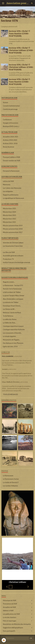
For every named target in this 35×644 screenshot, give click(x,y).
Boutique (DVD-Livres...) (11, 126)
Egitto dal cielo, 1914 (10, 347)
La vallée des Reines (10, 319)
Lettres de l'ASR (8, 181)
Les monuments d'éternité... (12, 333)
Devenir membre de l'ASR (11, 161)
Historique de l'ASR (10, 600)
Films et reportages (10, 621)
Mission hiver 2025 (9, 209)
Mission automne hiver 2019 (13, 226)
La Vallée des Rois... (9, 323)
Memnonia (7, 185)
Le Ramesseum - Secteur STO (13, 285)
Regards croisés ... (9, 282)
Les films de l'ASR (9, 252)
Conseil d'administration (11, 106)
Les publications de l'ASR (11, 614)
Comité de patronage (10, 109)
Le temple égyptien (9, 336)
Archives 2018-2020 (10, 140)
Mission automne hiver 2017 (13, 232)
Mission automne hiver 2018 (13, 229)
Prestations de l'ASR (10, 604)
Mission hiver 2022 (9, 219)
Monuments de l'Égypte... (11, 340)
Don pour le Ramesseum (11, 171)
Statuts (6, 102)
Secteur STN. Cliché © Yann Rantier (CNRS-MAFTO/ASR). (20, 34)
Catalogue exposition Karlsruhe (14, 330)
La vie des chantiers (10, 617)
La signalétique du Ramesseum (13, 198)
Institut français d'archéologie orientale (17, 262)
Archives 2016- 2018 (10, 144)
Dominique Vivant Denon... (12, 306)
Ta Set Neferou (8, 316)
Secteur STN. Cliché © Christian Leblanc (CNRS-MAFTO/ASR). (21, 50)
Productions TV (8, 259)
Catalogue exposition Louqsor (13, 326)
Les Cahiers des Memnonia (12, 188)
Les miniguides (8, 191)
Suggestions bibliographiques (13, 628)
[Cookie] (4, 640)
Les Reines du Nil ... (9, 309)
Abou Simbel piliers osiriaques (13, 299)
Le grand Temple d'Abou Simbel (13, 296)
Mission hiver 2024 (9, 212)
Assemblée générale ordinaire (13, 256)
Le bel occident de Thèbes (12, 292)
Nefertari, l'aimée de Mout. (12, 313)
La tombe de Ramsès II (11, 482)
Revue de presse (8, 147)
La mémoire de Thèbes (11, 302)
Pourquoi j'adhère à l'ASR (11, 157)
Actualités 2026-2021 (11, 137)
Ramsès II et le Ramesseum (12, 289)
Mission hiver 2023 (9, 215)
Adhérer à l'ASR (8, 611)
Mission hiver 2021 (9, 222)
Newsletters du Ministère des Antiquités (17, 624)
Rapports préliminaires (11, 195)
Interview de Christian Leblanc (13, 243)
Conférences (7, 120)
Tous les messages (10, 394)
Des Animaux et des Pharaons (13, 343)
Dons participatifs (9, 631)
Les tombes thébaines (10, 486)
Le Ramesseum (8, 476)
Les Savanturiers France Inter (13, 246)
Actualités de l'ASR (9, 607)
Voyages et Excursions (11, 123)
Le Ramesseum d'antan (11, 479)
